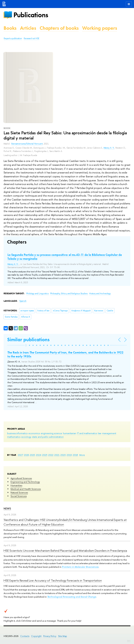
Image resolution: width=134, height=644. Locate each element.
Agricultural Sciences (21, 478)
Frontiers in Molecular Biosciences (80, 567)
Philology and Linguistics (38, 294)
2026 (26, 455)
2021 (57, 455)
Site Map (63, 636)
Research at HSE (32, 38)
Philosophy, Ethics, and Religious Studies (69, 294)
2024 (39, 455)
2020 (63, 455)
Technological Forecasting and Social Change (72, 597)
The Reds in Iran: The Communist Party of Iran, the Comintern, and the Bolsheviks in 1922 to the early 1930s (65, 354)
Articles (28, 28)
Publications (31, 15)
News (7, 509)
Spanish (23, 301)
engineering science (51, 433)
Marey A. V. (109, 148)
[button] (26, 345)
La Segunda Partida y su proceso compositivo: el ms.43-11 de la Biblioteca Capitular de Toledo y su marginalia (65, 257)
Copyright (36, 636)
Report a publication (13, 38)
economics (34, 433)
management (109, 433)
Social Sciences (19, 496)
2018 (75, 455)
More (82, 455)
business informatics (17, 433)
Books (10, 28)
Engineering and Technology (25, 482)
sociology (26, 437)
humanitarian (70, 433)
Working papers (100, 28)
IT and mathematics (87, 433)
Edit (129, 641)
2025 (32, 455)
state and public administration (48, 437)
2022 (51, 455)
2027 (20, 455)
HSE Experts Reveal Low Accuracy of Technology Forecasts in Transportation (53, 580)
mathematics (14, 437)
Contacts (25, 636)
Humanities (16, 485)
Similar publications (28, 340)
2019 (69, 455)
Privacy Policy (50, 636)
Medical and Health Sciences (26, 489)
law (100, 433)
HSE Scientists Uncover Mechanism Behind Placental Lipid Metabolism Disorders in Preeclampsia (65, 551)
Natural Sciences (19, 492)
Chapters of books (59, 28)
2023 (45, 455)
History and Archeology (100, 294)
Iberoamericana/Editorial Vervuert (27, 144)
